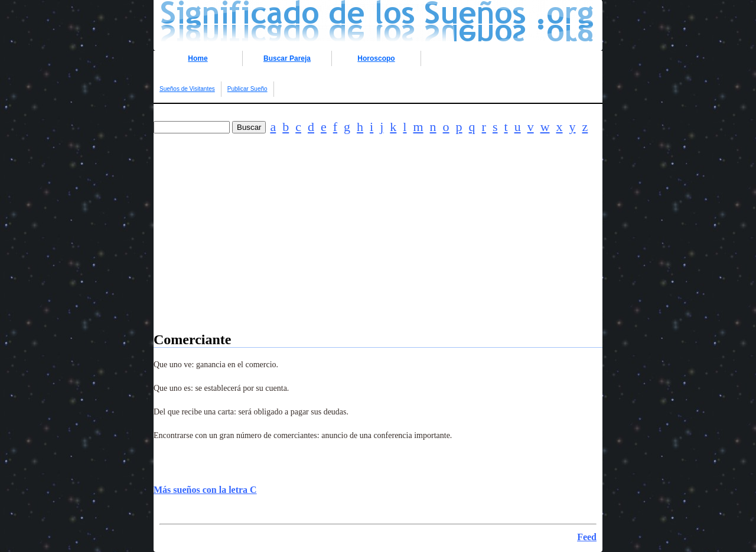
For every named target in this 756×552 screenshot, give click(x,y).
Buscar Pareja (287, 58)
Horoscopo (376, 58)
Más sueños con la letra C (205, 490)
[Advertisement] (378, 249)
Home (198, 58)
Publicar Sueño (247, 89)
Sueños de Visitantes (187, 89)
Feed (587, 537)
